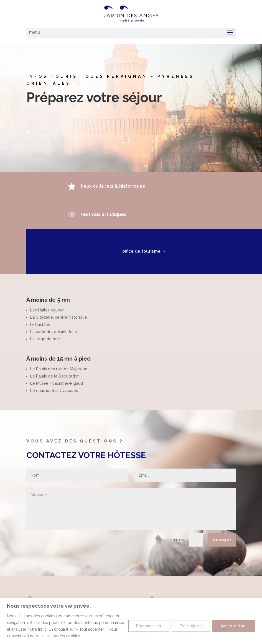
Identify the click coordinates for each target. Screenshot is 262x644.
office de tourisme (136, 251)
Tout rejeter (191, 626)
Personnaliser (149, 626)
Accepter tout (234, 626)
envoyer (222, 540)
